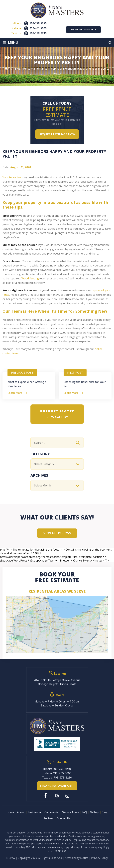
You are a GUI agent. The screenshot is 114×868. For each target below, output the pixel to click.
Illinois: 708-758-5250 (57, 769)
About (21, 812)
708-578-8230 (38, 33)
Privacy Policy (100, 858)
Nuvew (11, 858)
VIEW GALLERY (57, 417)
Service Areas (71, 812)
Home (10, 812)
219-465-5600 (38, 28)
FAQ (84, 812)
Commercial (52, 812)
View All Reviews (57, 533)
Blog (105, 812)
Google (57, 796)
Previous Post (22, 373)
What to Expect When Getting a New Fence (27, 384)
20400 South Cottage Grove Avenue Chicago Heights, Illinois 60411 (57, 682)
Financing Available (83, 29)
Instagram (68, 796)
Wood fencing (30, 278)
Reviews (49, 818)
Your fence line (12, 177)
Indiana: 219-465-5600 (57, 773)
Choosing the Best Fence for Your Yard (85, 384)
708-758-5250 (38, 23)
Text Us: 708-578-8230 (57, 778)
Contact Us (64, 818)
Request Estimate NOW (57, 134)
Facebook (46, 796)
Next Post (75, 373)
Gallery (94, 812)
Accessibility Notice (77, 858)
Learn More (15, 393)
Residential (35, 812)
